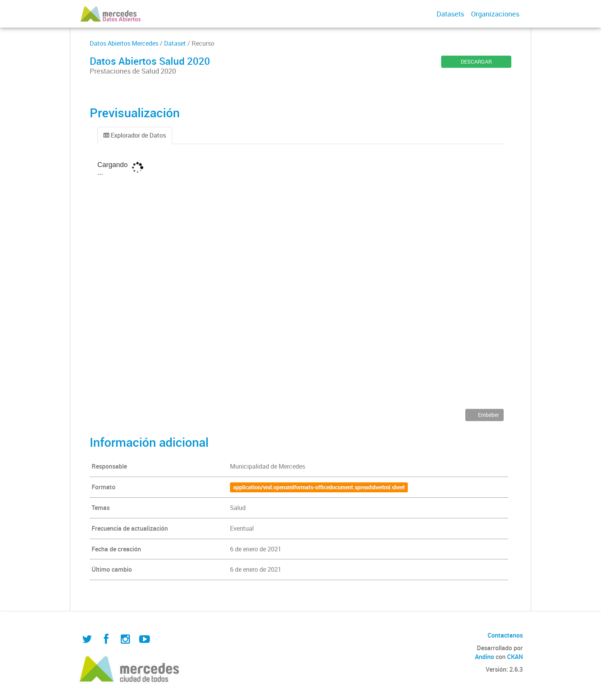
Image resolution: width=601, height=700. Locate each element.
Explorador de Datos (135, 135)
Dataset (175, 43)
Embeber (488, 415)
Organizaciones (495, 14)
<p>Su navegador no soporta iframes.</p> (300, 282)
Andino (484, 657)
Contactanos (505, 635)
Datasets (450, 14)
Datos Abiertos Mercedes (124, 43)
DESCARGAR (476, 61)
